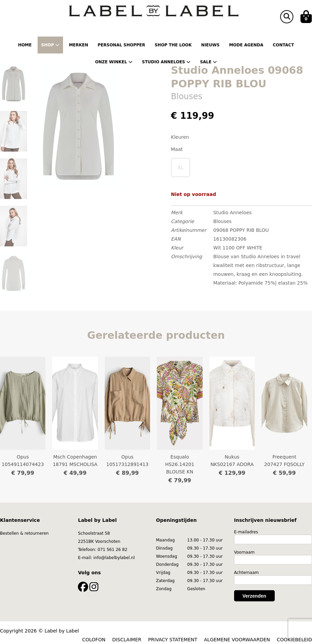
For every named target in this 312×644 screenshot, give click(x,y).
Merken (78, 45)
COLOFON (94, 640)
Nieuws (210, 45)
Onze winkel (114, 62)
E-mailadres (246, 532)
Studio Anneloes (166, 62)
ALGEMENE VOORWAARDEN (237, 640)
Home (25, 45)
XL (180, 168)
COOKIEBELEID (294, 640)
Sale (208, 62)
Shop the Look (173, 45)
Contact (283, 45)
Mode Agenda (246, 45)
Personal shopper (121, 45)
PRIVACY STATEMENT (173, 640)
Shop (50, 45)
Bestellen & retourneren (24, 533)
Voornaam (244, 552)
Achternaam (246, 573)
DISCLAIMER (127, 640)
